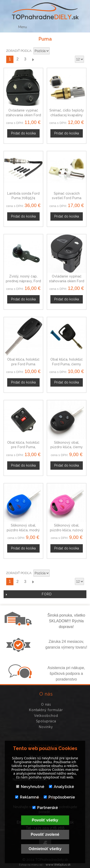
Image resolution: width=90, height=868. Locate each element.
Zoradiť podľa (19, 51)
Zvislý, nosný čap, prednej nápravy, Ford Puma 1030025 (23, 281)
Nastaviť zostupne (54, 51)
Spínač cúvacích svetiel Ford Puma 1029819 (67, 198)
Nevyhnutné (30, 787)
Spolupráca (46, 721)
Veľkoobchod (46, 716)
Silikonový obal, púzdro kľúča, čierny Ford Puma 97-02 (67, 447)
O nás (46, 704)
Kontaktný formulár (46, 710)
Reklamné (27, 797)
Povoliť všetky (45, 820)
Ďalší (33, 59)
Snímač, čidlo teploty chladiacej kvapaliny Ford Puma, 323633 (67, 115)
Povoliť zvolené (45, 834)
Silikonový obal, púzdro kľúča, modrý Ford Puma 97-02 (23, 530)
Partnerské (45, 808)
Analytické (61, 787)
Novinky (46, 727)
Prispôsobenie (59, 797)
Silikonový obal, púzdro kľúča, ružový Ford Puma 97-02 (67, 530)
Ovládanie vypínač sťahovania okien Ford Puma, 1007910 (23, 115)
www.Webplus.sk (58, 865)
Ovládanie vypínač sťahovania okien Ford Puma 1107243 (67, 281)
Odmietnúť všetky (45, 849)
